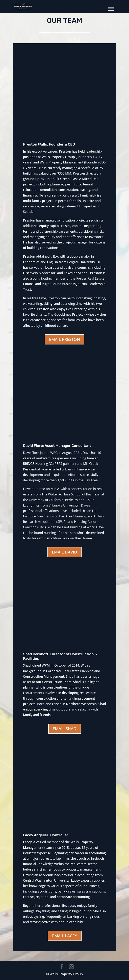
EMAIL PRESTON (64, 339)
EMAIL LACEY (65, 936)
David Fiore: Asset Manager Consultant (57, 446)
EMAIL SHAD (65, 729)
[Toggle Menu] (111, 9)
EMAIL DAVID (64, 552)
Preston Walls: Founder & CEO (49, 144)
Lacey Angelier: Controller (46, 835)
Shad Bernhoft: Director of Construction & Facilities (60, 656)
